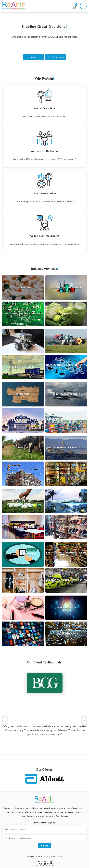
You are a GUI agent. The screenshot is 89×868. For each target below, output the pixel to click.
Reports (34, 57)
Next (84, 721)
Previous (5, 721)
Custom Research (56, 57)
